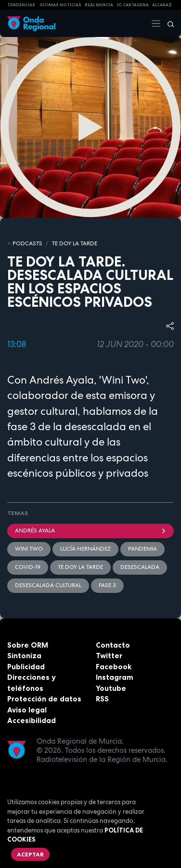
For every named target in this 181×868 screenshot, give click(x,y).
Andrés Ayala (90, 530)
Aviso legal (27, 710)
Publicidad (26, 667)
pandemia (142, 549)
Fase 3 (107, 585)
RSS (102, 699)
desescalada (140, 567)
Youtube (111, 688)
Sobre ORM (28, 645)
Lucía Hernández (85, 549)
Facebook (114, 667)
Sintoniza (24, 656)
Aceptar (30, 854)
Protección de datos (44, 699)
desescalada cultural (48, 585)
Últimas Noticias (61, 5)
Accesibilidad (32, 720)
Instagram (115, 677)
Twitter (109, 656)
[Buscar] (168, 24)
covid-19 (28, 567)
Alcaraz (162, 5)
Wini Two (29, 549)
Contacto (113, 645)
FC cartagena (133, 5)
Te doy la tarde (75, 243)
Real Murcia (99, 5)
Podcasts (27, 243)
